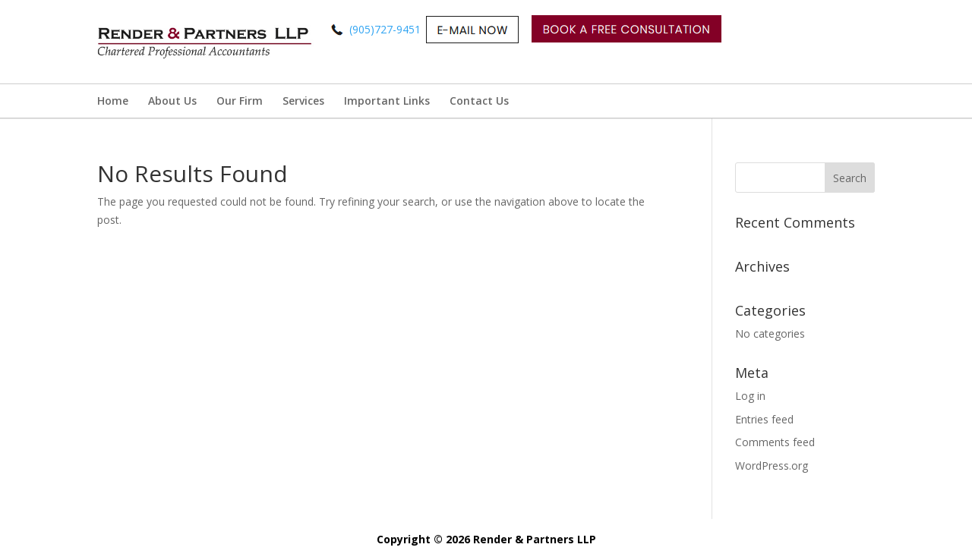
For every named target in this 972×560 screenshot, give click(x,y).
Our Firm (240, 101)
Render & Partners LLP (535, 539)
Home (113, 101)
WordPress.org (772, 466)
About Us (172, 101)
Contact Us (479, 101)
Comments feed (775, 442)
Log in (750, 396)
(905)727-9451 (522, 29)
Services (303, 101)
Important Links (387, 101)
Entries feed (764, 419)
